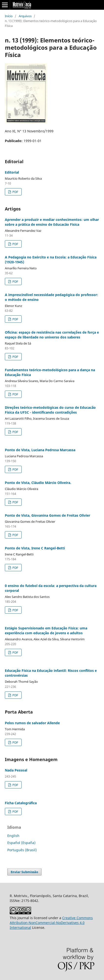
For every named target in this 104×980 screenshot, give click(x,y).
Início (9, 16)
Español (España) (21, 843)
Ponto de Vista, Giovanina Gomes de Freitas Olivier (48, 515)
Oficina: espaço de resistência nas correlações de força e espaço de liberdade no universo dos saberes (52, 335)
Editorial (12, 172)
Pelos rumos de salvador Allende (32, 723)
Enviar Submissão (24, 872)
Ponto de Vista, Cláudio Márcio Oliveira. (38, 483)
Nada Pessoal (16, 770)
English (13, 836)
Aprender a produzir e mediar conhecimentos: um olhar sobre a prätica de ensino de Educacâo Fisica (52, 222)
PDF (15, 192)
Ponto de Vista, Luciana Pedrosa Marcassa (40, 450)
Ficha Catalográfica (21, 803)
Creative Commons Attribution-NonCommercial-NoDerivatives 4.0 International (51, 923)
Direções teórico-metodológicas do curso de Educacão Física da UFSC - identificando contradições (50, 410)
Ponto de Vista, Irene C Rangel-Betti (35, 548)
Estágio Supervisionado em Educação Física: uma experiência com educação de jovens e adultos (46, 631)
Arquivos (25, 16)
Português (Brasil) (22, 850)
